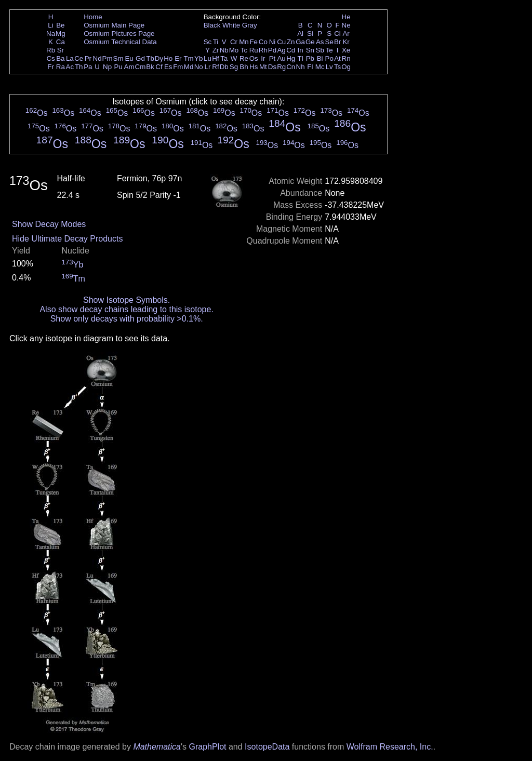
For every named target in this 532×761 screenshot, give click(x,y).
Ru (254, 50)
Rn (346, 58)
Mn (244, 42)
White (231, 25)
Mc (320, 67)
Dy (159, 58)
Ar (346, 34)
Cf (159, 67)
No (199, 67)
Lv (329, 67)
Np (107, 67)
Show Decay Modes (49, 224)
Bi (320, 58)
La (70, 58)
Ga (300, 42)
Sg (234, 67)
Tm (188, 58)
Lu (208, 58)
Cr (234, 42)
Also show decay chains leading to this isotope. (126, 309)
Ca (61, 42)
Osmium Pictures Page (119, 34)
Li (50, 25)
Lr (208, 67)
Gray (250, 25)
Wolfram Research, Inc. (390, 747)
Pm (108, 58)
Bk (150, 67)
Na (51, 34)
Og (346, 67)
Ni (272, 42)
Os (254, 58)
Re (244, 58)
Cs (50, 58)
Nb (224, 50)
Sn (310, 50)
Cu (281, 42)
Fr (51, 67)
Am (129, 67)
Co (263, 42)
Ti (216, 42)
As (320, 42)
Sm (118, 58)
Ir (263, 58)
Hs (254, 67)
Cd (291, 50)
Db (224, 67)
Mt (263, 67)
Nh (301, 67)
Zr (216, 50)
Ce (79, 58)
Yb (198, 58)
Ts (337, 67)
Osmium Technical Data (120, 42)
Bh (244, 67)
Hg (291, 58)
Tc (244, 50)
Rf (215, 67)
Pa (88, 67)
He (346, 17)
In (301, 50)
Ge (310, 42)
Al (300, 34)
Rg (281, 67)
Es (168, 67)
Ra (61, 67)
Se (329, 42)
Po (329, 58)
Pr (88, 58)
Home (93, 17)
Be (60, 25)
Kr (346, 42)
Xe (346, 50)
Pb (310, 58)
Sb (320, 50)
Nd (97, 58)
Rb (51, 50)
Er (178, 58)
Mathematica (157, 747)
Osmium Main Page (114, 25)
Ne (346, 25)
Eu (129, 58)
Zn (291, 42)
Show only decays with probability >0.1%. (127, 319)
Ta (224, 58)
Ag (281, 50)
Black (212, 25)
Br (337, 42)
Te (329, 50)
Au (281, 58)
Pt (272, 58)
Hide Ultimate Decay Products (67, 239)
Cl (337, 34)
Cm (141, 67)
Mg (61, 34)
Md (189, 67)
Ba (60, 58)
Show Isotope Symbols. (127, 300)
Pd (272, 50)
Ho (168, 58)
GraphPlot (207, 747)
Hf (215, 58)
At (337, 58)
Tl (301, 58)
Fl (310, 67)
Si (310, 34)
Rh (263, 50)
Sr (61, 50)
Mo (234, 50)
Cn (291, 67)
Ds (272, 67)
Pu (118, 67)
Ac (70, 67)
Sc (208, 42)
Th (79, 67)
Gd (140, 58)
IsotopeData (267, 747)
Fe (254, 42)
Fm (178, 67)
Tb (150, 58)
